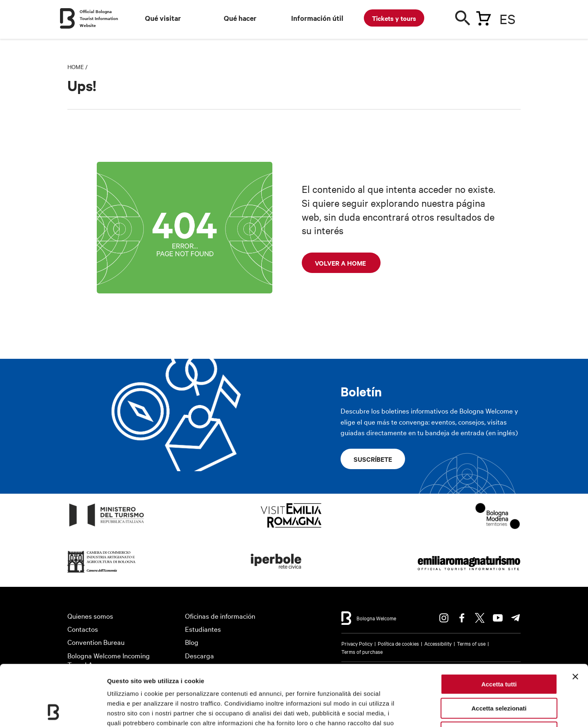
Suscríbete (373, 459)
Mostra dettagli (430, 711)
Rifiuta (499, 675)
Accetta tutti (499, 627)
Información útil (317, 18)
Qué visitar (163, 18)
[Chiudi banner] (575, 620)
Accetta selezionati (499, 651)
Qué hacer (240, 18)
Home (76, 67)
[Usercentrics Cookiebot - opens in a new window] (53, 711)
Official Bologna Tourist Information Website (99, 18)
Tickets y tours (394, 18)
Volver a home (341, 263)
